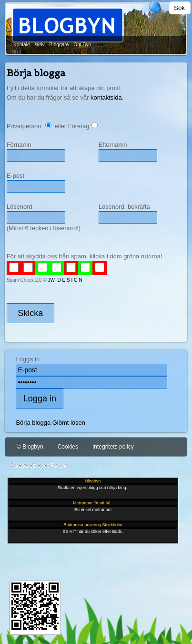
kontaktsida (106, 97)
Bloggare (59, 45)
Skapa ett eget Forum (39, 466)
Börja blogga (33, 423)
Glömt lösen (69, 423)
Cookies (68, 447)
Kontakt (22, 45)
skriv (40, 45)
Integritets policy (113, 447)
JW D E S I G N (65, 280)
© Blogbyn (30, 447)
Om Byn (82, 45)
